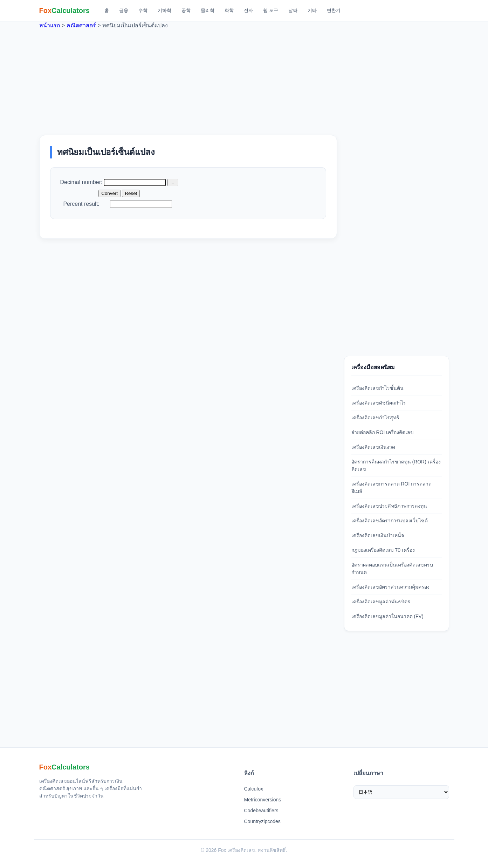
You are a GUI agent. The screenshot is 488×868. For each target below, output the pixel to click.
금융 (124, 10)
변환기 (334, 10)
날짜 (293, 10)
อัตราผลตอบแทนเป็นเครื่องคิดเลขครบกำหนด (392, 568)
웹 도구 (271, 10)
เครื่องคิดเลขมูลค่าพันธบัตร (381, 602)
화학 (229, 10)
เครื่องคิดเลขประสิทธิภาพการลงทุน (389, 506)
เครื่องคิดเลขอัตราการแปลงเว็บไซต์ (390, 521)
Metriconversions (263, 800)
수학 (143, 10)
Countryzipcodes (262, 821)
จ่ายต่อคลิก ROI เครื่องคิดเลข (383, 432)
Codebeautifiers (261, 811)
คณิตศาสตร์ (81, 25)
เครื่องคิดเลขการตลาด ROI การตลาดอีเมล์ (392, 487)
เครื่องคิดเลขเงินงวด (373, 447)
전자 (248, 10)
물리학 (208, 10)
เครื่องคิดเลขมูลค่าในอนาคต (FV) (387, 616)
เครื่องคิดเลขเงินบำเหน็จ (378, 535)
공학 (186, 10)
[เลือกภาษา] (401, 792)
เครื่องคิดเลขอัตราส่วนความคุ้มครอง (390, 587)
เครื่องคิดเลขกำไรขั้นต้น (377, 388)
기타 (312, 10)
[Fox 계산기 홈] (65, 11)
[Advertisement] (244, 79)
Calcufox (254, 789)
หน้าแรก (50, 25)
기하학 (164, 10)
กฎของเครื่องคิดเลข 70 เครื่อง (383, 550)
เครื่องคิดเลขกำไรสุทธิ (375, 418)
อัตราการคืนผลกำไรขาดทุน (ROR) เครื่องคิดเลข (396, 465)
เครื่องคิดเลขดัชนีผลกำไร (379, 403)
